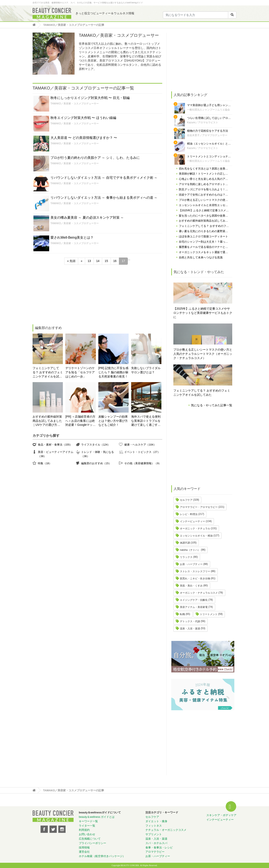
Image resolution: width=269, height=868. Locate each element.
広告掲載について (90, 839)
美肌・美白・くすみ (191, 586)
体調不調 (185, 543)
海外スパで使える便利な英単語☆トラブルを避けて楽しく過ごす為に (146, 421)
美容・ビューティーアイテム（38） (56, 454)
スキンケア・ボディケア (221, 815)
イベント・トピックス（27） (142, 452)
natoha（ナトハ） (190, 550)
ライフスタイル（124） (96, 445)
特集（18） (45, 463)
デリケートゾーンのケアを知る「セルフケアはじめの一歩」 (80, 372)
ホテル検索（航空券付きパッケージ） (102, 856)
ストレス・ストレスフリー (195, 571)
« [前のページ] (82, 261)
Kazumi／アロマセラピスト (203, 122)
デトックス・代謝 (190, 621)
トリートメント (209, 614)
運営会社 (84, 852)
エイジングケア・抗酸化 (194, 600)
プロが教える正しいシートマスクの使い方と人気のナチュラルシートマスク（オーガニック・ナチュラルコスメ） (203, 354)
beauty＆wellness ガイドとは (97, 817)
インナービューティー (193, 521)
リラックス (186, 557)
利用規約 (84, 830)
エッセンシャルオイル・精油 (196, 536)
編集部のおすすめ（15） (96, 463)
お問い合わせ (87, 834)
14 (98, 261)
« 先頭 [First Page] (71, 261)
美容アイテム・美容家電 (194, 607)
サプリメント (154, 834)
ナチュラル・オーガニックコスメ (166, 830)
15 (106, 261)
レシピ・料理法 (189, 514)
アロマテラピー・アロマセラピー (199, 507)
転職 (182, 614)
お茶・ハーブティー (191, 564)
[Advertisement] (64, 295)
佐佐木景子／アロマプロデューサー (207, 135)
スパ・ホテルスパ (156, 843)
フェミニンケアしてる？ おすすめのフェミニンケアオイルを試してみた (48, 373)
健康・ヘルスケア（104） (140, 445)
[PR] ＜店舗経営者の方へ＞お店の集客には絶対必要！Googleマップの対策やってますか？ (80, 421)
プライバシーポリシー (92, 843)
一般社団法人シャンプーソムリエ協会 (208, 110)
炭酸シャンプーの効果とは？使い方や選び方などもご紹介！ (113, 421)
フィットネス (154, 826)
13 (89, 261)
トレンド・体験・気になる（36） (98, 454)
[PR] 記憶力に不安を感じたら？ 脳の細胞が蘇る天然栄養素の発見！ (113, 372)
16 (115, 261)
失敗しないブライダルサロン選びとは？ (146, 370)
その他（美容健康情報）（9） (143, 463)
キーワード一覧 (88, 821)
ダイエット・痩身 (156, 821)
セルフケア (186, 500)
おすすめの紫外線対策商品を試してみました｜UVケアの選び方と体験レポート (47, 421)
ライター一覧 (87, 826)
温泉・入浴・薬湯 (190, 629)
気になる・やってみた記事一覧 (212, 405)
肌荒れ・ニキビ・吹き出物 (195, 579)
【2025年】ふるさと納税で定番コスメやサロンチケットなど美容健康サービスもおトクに (203, 313)
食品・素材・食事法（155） (55, 445)
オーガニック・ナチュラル (195, 529)
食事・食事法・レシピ (159, 848)
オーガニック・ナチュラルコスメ (199, 593)
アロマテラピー (155, 852)
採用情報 (84, 848)
